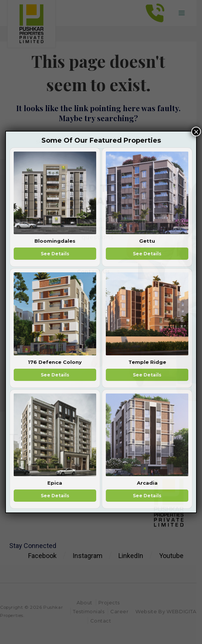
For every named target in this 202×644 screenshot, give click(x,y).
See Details (55, 254)
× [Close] (196, 132)
